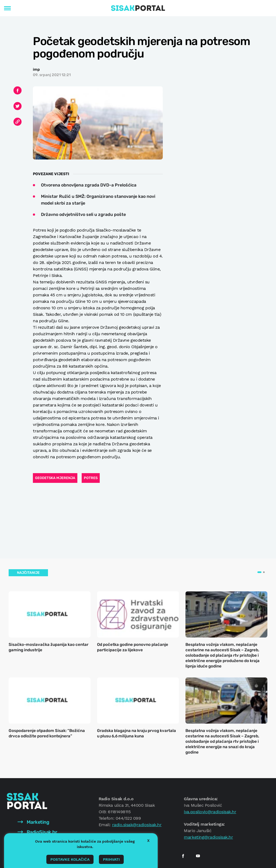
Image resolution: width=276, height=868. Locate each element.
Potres (91, 478)
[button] (259, 572)
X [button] (148, 840)
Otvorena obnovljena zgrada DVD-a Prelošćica (89, 185)
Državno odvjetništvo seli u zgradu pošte (83, 214)
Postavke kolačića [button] (70, 859)
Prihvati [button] (111, 859)
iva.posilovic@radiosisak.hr (210, 812)
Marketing (33, 822)
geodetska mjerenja (55, 478)
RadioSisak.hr (37, 832)
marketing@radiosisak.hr (208, 837)
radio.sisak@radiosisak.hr (137, 825)
